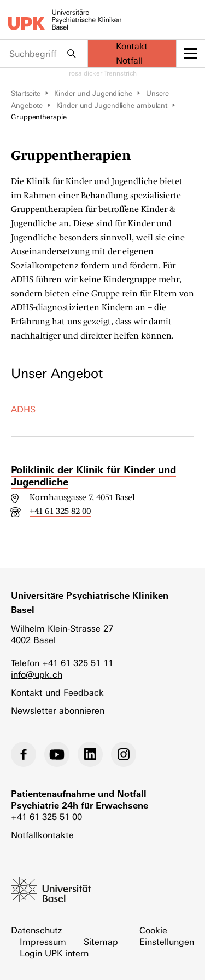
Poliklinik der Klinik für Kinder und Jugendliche (93, 476)
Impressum (43, 942)
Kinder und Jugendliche (93, 93)
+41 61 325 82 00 (60, 511)
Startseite (26, 93)
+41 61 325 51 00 (46, 817)
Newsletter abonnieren (58, 711)
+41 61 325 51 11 (78, 663)
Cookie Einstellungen (167, 936)
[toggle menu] (191, 54)
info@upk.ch (37, 675)
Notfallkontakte (42, 835)
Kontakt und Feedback (57, 693)
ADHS (23, 409)
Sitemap (101, 942)
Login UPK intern (54, 953)
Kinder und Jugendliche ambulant (112, 105)
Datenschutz (36, 930)
